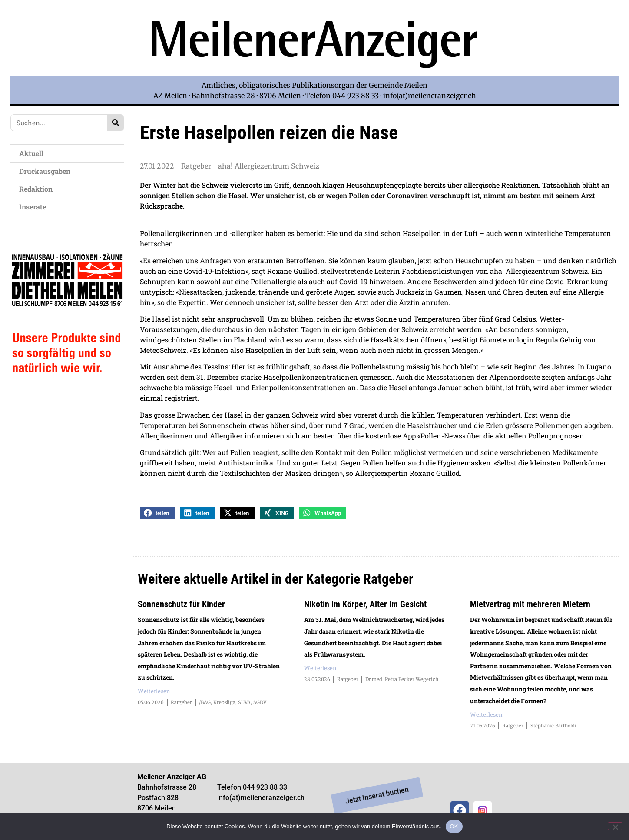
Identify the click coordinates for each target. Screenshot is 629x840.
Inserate (35, 207)
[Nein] (615, 826)
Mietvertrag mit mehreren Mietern (530, 606)
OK (454, 826)
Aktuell (33, 153)
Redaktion (38, 189)
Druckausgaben (45, 171)
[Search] (115, 123)
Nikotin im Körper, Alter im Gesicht (365, 606)
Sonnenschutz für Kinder (181, 606)
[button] (157, 515)
